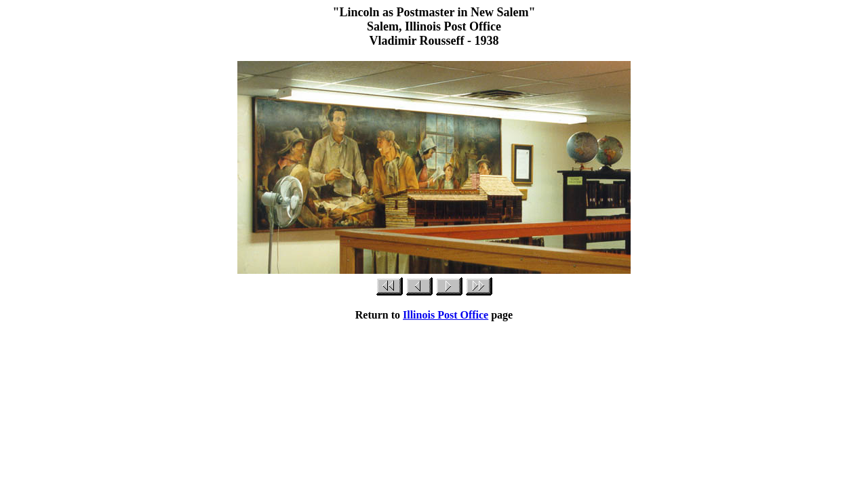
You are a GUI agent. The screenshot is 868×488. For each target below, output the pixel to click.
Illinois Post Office (446, 315)
